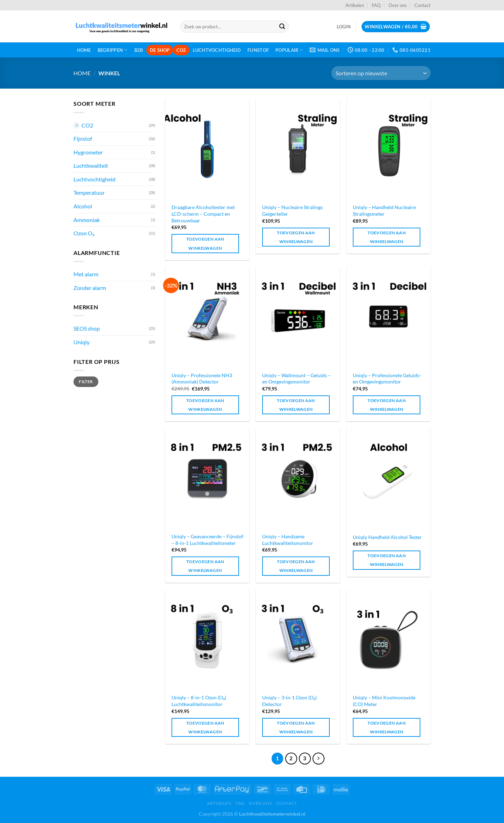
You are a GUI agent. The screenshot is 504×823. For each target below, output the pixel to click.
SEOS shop (87, 328)
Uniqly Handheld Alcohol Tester (387, 537)
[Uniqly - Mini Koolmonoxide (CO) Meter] (389, 640)
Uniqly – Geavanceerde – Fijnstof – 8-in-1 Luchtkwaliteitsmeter (207, 540)
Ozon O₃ (84, 233)
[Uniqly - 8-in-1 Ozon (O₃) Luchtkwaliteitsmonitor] (207, 640)
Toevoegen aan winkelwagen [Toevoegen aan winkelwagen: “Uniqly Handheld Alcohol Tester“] (387, 560)
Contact (422, 5)
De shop (160, 50)
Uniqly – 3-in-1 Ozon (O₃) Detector (289, 701)
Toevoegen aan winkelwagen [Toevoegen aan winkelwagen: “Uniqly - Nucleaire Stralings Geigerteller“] (296, 237)
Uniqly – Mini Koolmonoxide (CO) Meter (384, 701)
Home (84, 50)
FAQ (376, 5)
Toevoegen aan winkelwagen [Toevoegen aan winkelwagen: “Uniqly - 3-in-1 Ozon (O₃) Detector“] (296, 727)
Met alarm (86, 274)
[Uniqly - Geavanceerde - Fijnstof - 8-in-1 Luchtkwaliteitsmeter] (207, 479)
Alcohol (83, 206)
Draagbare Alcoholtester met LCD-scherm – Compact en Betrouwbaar (203, 214)
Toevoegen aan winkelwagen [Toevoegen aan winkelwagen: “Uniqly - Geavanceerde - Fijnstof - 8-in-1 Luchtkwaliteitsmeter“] (205, 566)
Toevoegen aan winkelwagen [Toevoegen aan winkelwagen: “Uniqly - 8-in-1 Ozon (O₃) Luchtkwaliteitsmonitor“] (205, 727)
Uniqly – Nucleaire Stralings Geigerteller (292, 210)
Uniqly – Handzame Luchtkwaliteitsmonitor (288, 540)
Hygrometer (88, 152)
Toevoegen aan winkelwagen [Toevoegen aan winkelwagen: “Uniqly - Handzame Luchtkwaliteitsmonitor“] (296, 566)
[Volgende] (318, 759)
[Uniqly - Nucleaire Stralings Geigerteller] (298, 149)
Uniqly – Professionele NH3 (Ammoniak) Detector (202, 379)
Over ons (398, 5)
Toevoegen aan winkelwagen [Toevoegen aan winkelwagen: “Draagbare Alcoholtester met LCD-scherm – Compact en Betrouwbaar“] (205, 243)
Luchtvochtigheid (217, 50)
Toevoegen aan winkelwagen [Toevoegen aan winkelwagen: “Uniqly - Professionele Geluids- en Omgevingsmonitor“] (387, 405)
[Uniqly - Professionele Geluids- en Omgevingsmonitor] (389, 317)
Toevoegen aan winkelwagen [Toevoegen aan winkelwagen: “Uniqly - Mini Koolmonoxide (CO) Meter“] (387, 727)
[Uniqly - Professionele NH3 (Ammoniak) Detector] (207, 317)
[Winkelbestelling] (381, 73)
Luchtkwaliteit (91, 165)
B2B (139, 50)
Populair (289, 50)
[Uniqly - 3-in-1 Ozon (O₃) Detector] (298, 640)
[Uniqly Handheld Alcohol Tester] (389, 479)
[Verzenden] (282, 27)
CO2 (181, 50)
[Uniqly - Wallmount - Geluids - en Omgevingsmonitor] (298, 317)
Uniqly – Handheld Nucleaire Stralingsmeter (384, 210)
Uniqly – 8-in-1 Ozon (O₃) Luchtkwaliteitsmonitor (199, 701)
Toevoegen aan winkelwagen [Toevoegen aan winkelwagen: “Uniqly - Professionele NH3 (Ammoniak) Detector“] (205, 405)
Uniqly (82, 342)
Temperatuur (89, 192)
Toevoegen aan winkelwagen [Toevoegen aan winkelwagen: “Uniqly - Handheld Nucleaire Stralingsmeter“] (387, 237)
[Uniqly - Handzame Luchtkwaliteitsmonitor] (298, 479)
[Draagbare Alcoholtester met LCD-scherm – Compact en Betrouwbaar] (207, 149)
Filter (86, 382)
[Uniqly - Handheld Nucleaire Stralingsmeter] (389, 149)
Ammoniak (87, 220)
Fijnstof (258, 50)
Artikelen (355, 5)
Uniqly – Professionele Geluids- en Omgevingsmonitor (387, 379)
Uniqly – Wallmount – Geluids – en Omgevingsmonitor (296, 379)
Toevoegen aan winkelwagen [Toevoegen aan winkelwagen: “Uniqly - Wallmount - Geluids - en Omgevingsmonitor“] (296, 405)
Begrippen (113, 50)
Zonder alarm (90, 288)
